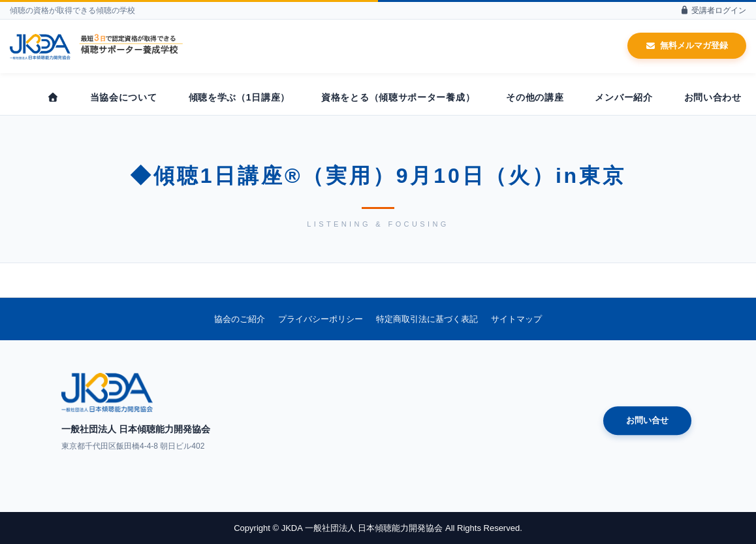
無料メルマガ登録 (687, 45)
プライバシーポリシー (321, 319)
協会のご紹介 (240, 319)
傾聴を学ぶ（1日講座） (240, 97)
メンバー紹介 (623, 97)
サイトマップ (516, 319)
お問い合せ (647, 421)
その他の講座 (535, 97)
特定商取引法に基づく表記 (427, 319)
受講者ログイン (713, 10)
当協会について (124, 97)
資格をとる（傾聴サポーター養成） (398, 97)
